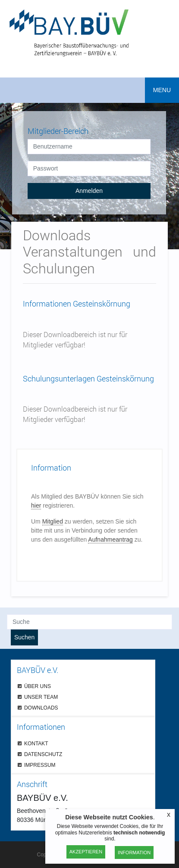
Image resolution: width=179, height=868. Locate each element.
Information (134, 852)
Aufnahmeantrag (110, 539)
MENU (162, 90)
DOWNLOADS (41, 708)
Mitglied (53, 521)
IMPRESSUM (40, 765)
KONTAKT (36, 743)
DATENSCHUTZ (43, 754)
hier (36, 505)
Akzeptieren (86, 852)
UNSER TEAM (41, 697)
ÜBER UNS (38, 686)
